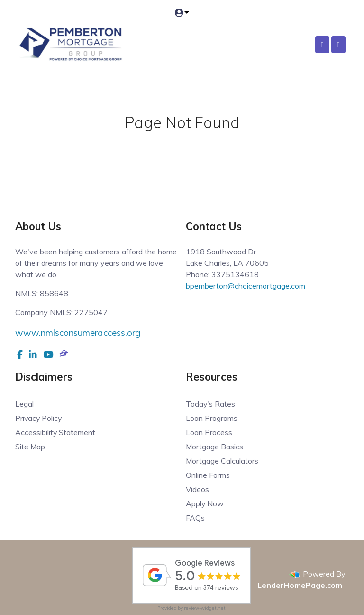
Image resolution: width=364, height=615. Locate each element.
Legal (24, 404)
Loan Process (209, 432)
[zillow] (64, 354)
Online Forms (208, 475)
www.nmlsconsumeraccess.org (78, 333)
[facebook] (20, 354)
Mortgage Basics (215, 447)
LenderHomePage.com (300, 585)
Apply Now (205, 503)
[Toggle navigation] (338, 45)
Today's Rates (211, 404)
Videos (197, 489)
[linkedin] (33, 354)
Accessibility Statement (55, 432)
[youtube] (48, 354)
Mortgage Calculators (222, 461)
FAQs (195, 518)
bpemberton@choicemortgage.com (246, 286)
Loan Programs (212, 418)
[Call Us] (322, 45)
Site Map (30, 447)
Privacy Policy (39, 418)
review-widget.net (205, 608)
